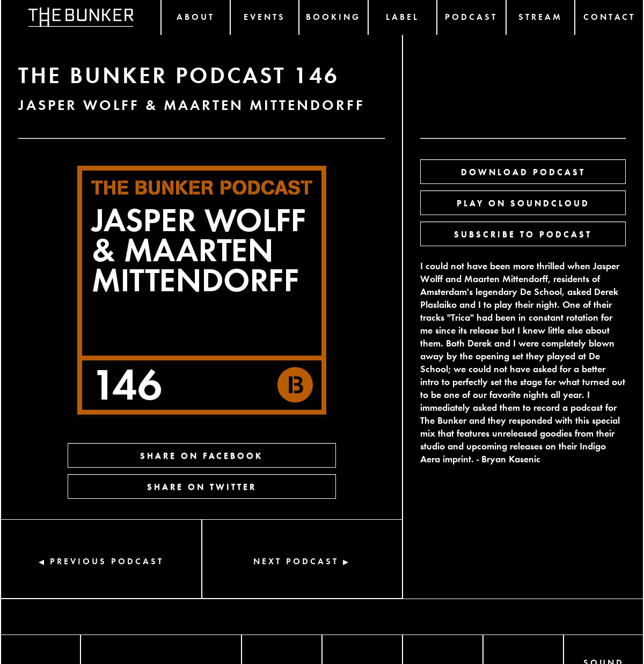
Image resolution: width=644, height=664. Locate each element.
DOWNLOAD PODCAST (523, 171)
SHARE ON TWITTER (202, 486)
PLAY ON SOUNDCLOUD (523, 202)
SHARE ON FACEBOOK (202, 455)
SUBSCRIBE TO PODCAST (523, 234)
